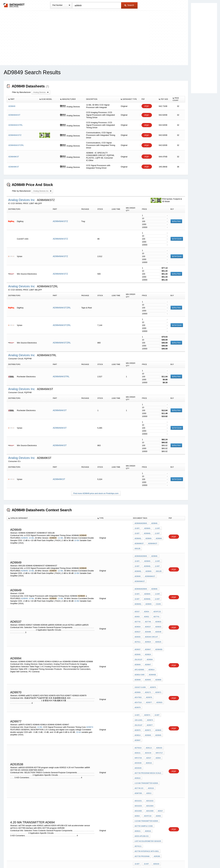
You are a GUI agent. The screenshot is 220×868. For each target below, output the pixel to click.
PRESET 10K (149, 792)
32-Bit (146, 780)
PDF (147, 106)
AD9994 (138, 636)
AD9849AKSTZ (60, 221)
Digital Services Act (139, 858)
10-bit (79, 685)
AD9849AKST (60, 410)
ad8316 (148, 707)
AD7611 (138, 621)
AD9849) (138, 535)
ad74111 (138, 766)
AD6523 (138, 804)
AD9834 (138, 609)
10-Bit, (32, 535)
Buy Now (176, 221)
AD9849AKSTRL (61, 376)
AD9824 (147, 632)
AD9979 (157, 666)
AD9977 (138, 666)
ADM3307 (147, 808)
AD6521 (159, 754)
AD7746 (147, 605)
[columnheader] (22, 99)
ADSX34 (147, 699)
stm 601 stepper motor (145, 800)
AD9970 (152, 654)
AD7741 (155, 601)
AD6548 (157, 613)
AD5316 (150, 723)
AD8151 (138, 699)
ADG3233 (160, 734)
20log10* (158, 632)
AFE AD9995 (139, 640)
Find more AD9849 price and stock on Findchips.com (96, 493)
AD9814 (151, 640)
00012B (137, 543)
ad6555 (138, 617)
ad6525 (157, 621)
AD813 (148, 727)
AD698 (137, 808)
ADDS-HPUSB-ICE (151, 758)
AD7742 (138, 605)
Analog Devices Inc (22, 200)
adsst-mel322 (150, 796)
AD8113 (148, 695)
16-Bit (137, 780)
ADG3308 (160, 738)
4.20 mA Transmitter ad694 (146, 719)
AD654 (146, 597)
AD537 (137, 597)
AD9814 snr (139, 644)
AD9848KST (139, 539)
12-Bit (156, 531)
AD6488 (147, 613)
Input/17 (158, 699)
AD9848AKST (149, 566)
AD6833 (157, 609)
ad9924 (147, 621)
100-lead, (139, 677)
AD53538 (138, 707)
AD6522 (138, 715)
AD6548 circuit (151, 617)
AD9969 (138, 658)
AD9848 (157, 535)
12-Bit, (61, 535)
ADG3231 (138, 734)
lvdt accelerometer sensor (148, 762)
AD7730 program (142, 774)
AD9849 (148, 535)
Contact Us (154, 858)
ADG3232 (149, 734)
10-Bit (77, 537)
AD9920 (147, 666)
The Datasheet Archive (14, 5)
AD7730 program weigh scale (148, 711)
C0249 (157, 589)
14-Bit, (40, 680)
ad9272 (147, 658)
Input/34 (138, 703)
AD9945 (138, 632)
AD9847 (147, 628)
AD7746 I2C (139, 723)
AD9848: (25, 535)
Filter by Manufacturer (21, 92)
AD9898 (157, 648)
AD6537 (147, 609)
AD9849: (147, 527)
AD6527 (138, 613)
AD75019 (138, 695)
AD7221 (157, 808)
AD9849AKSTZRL (62, 308)
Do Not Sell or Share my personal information (109, 858)
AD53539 (158, 707)
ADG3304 (138, 738)
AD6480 (138, 796)
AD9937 (138, 628)
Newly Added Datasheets (62, 858)
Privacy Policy (81, 858)
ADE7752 (157, 804)
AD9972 (157, 658)
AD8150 (158, 695)
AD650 (137, 601)
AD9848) (146, 531)
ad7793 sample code (144, 754)
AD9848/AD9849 (141, 523)
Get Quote (177, 239)
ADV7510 (158, 662)
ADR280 (156, 774)
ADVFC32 (156, 597)
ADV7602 (138, 662)
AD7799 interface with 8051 (147, 770)
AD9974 (90, 680)
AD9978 (148, 662)
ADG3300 (149, 738)
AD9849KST (59, 479)
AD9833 (157, 605)
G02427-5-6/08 (140, 654)
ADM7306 (138, 727)
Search (129, 5)
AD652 (146, 601)
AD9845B (157, 628)
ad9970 (147, 681)
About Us (165, 858)
